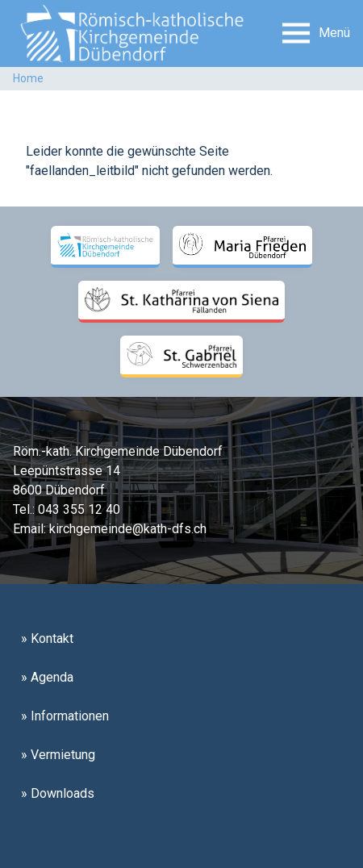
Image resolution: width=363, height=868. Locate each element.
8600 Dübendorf (59, 490)
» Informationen (65, 716)
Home (28, 78)
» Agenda (47, 677)
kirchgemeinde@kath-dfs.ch (128, 529)
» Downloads (58, 793)
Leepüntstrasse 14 (67, 471)
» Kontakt (47, 638)
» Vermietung (58, 755)
